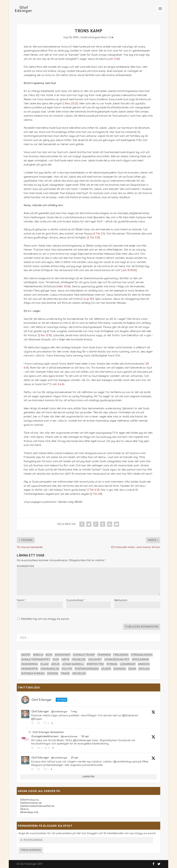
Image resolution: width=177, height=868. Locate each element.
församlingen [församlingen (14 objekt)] (142, 655)
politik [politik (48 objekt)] (67, 669)
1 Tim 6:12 (93, 490)
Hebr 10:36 (64, 287)
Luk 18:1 (89, 299)
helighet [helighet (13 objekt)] (95, 660)
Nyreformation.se (31, 803)
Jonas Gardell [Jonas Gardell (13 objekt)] (73, 664)
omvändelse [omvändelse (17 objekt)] (50, 669)
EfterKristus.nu (30, 800)
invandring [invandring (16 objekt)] (29, 664)
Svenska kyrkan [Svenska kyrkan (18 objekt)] (33, 674)
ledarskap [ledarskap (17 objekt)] (128, 664)
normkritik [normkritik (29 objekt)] (30, 669)
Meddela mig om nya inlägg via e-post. (45, 619)
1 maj (74, 712)
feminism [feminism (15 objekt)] (104, 655)
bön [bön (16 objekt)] (49, 655)
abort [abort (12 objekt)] (26, 655)
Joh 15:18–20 (129, 270)
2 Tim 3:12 (94, 238)
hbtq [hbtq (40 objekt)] (65, 660)
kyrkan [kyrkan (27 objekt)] (112, 664)
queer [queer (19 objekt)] (106, 669)
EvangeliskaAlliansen (45, 736)
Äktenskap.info (29, 812)
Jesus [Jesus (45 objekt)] (55, 664)
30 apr (85, 736)
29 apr (75, 758)
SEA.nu (25, 809)
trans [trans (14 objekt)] (65, 674)
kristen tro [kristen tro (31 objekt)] (95, 664)
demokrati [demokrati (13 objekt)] (63, 655)
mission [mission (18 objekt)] (144, 664)
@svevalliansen (69, 737)
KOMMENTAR (25, 566)
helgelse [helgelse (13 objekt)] (79, 660)
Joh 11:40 (114, 59)
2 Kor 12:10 (45, 335)
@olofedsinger (59, 712)
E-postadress (76, 600)
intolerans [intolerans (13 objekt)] (140, 660)
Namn (21, 600)
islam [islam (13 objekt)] (44, 664)
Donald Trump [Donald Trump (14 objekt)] (84, 655)
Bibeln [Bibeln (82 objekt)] (38, 655)
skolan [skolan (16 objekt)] (144, 669)
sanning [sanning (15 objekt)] (120, 669)
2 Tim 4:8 (96, 494)
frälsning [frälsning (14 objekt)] (121, 655)
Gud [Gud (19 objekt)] (56, 660)
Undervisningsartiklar (94, 37)
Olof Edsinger (40, 712)
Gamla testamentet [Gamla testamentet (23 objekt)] (36, 660)
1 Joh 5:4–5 (57, 384)
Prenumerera (31, 850)
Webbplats (121, 600)
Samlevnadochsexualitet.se (37, 806)
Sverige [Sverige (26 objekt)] (53, 674)
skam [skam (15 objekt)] (132, 669)
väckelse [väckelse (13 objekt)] (79, 674)
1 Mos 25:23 (70, 104)
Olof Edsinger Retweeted (48, 732)
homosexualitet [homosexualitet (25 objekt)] (117, 660)
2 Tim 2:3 (99, 234)
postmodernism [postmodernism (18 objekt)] (87, 669)
